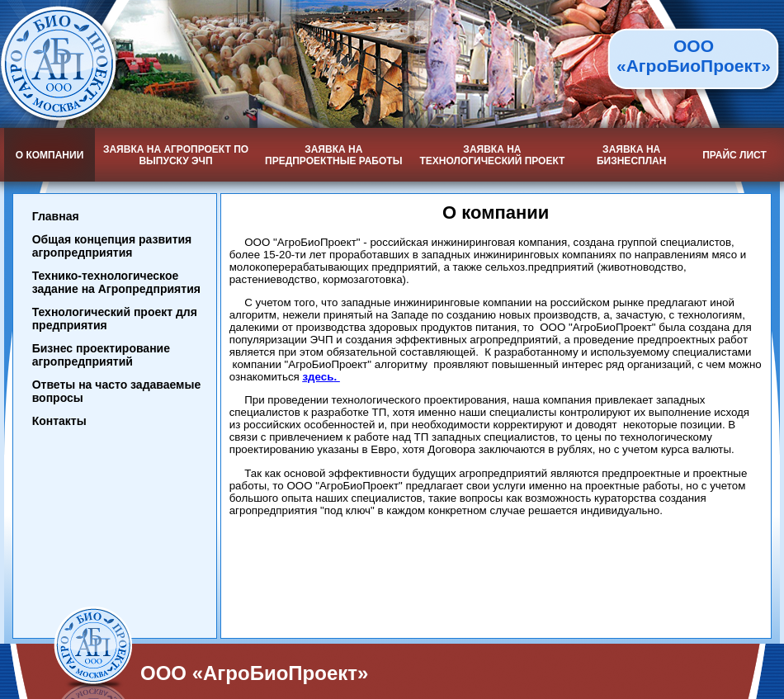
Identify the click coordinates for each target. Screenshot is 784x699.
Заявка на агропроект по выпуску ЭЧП (176, 155)
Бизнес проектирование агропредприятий (101, 355)
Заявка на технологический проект (492, 155)
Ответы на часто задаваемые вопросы (117, 391)
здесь (318, 377)
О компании (50, 155)
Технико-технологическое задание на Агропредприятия (116, 282)
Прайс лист (734, 155)
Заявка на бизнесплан (631, 155)
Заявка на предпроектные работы (333, 155)
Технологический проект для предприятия (115, 319)
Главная (56, 216)
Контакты (59, 421)
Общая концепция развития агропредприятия (112, 246)
